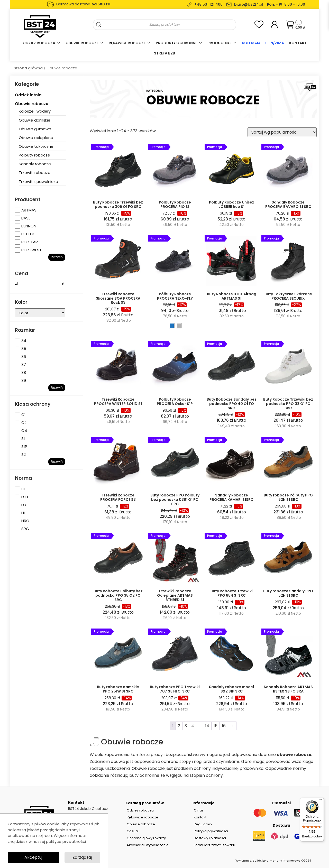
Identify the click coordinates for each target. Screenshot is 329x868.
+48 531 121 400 (208, 4)
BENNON (29, 226)
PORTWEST (31, 250)
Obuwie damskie (35, 120)
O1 (24, 415)
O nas (199, 810)
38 (24, 372)
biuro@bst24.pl (249, 4)
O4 (24, 431)
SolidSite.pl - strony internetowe (277, 861)
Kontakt (298, 43)
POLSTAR (30, 242)
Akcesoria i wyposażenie (148, 845)
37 (24, 364)
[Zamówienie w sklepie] (282, 132)
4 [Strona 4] (193, 726)
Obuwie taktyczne (36, 146)
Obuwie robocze (85, 43)
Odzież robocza (42, 43)
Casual (133, 831)
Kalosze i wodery (35, 111)
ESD (25, 497)
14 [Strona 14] (207, 726)
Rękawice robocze (130, 43)
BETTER (28, 234)
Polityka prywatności (211, 831)
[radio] (172, 326)
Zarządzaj (82, 857)
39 (24, 380)
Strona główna (28, 68)
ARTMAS (29, 210)
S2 (24, 454)
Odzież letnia (28, 95)
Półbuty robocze (34, 155)
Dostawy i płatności (210, 838)
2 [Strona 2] (179, 726)
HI (23, 513)
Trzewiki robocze (35, 173)
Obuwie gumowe (35, 129)
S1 (23, 438)
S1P (24, 446)
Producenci (222, 43)
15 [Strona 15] (216, 726)
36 (24, 357)
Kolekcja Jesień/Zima (263, 43)
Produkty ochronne (179, 43)
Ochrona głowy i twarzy (146, 838)
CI (23, 489)
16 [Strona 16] (224, 726)
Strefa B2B (164, 53)
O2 (24, 423)
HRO (25, 521)
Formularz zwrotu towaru (214, 845)
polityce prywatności (66, 841)
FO (24, 505)
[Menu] (321, 801)
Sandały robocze (35, 164)
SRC (25, 529)
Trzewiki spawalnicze (38, 182)
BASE (26, 218)
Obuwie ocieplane (36, 138)
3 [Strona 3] (186, 726)
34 (24, 341)
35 (24, 349)
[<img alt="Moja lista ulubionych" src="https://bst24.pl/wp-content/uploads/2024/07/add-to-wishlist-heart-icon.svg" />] (259, 24)
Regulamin (203, 824)
